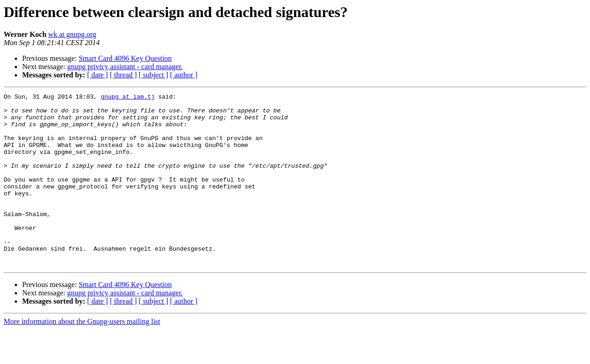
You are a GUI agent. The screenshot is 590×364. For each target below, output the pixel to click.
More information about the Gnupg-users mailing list (82, 356)
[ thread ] (123, 75)
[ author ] (184, 75)
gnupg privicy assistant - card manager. (125, 67)
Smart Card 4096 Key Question (125, 58)
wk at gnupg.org (72, 34)
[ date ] (97, 75)
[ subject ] (153, 75)
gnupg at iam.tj (128, 98)
